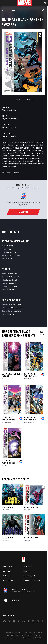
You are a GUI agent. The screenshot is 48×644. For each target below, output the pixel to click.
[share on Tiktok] (42, 622)
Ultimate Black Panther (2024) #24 (11, 375)
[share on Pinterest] (33, 622)
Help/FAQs (7, 571)
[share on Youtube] (24, 622)
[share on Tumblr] (19, 622)
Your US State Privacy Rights (34, 632)
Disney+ (27, 571)
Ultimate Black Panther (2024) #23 (31, 375)
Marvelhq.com (29, 576)
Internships (8, 580)
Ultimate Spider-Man (31, 507)
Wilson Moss (11, 290)
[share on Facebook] (4, 622)
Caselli (6, 379)
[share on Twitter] (9, 622)
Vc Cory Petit (13, 286)
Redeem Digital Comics (32, 580)
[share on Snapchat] (28, 622)
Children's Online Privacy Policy (31, 635)
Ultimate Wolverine (31, 538)
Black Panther (7, 507)
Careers (7, 576)
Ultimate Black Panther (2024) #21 (31, 418)
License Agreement (11, 638)
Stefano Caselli (9, 127)
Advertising (28, 567)
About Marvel (9, 567)
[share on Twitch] (38, 622)
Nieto (28, 379)
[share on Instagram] (14, 622)
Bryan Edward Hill (10, 119)
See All (42, 333)
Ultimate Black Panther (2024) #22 (9, 418)
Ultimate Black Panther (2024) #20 (9, 462)
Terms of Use (9, 632)
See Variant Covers (10, 173)
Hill (3, 379)
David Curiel (12, 283)
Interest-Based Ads (25, 638)
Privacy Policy (19, 632)
